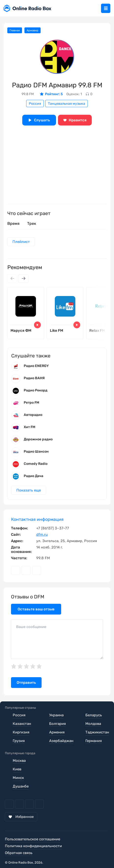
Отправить (26, 683)
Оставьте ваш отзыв (36, 609)
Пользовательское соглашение (33, 839)
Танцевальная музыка (67, 104)
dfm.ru (42, 535)
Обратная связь (19, 853)
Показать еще (29, 490)
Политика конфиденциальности (33, 846)
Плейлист (21, 242)
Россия (35, 104)
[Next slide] (23, 279)
